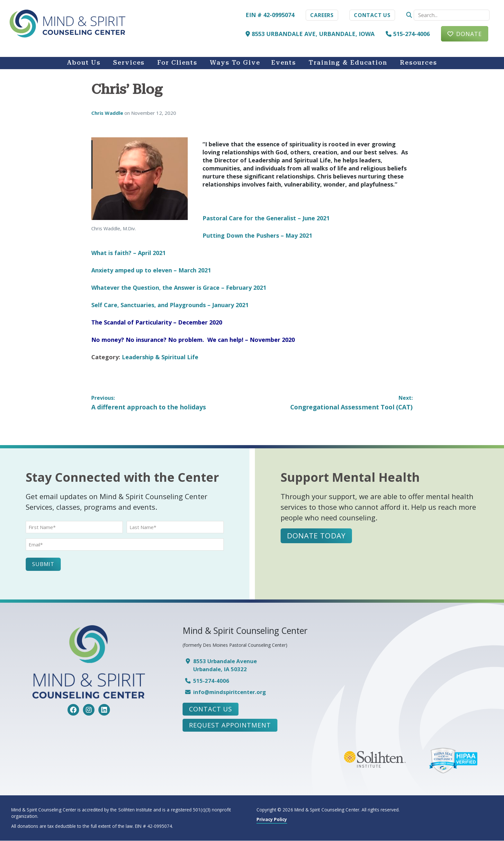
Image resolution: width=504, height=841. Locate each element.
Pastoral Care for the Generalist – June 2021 (266, 218)
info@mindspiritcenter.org (230, 692)
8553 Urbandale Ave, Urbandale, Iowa (310, 34)
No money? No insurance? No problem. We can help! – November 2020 (193, 340)
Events (284, 63)
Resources (419, 63)
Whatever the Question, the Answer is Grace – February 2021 (179, 288)
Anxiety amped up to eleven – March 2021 (151, 270)
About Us (84, 63)
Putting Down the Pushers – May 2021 (257, 235)
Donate (469, 34)
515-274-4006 (408, 34)
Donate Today (316, 536)
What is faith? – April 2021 (128, 253)
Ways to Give (235, 63)
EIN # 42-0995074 (270, 15)
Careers (322, 15)
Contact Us (372, 15)
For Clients (177, 63)
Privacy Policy (272, 820)
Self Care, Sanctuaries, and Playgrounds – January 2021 (170, 305)
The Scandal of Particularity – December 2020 (157, 322)
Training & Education (348, 63)
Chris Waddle (108, 113)
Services (129, 63)
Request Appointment (230, 725)
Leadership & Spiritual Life (160, 357)
